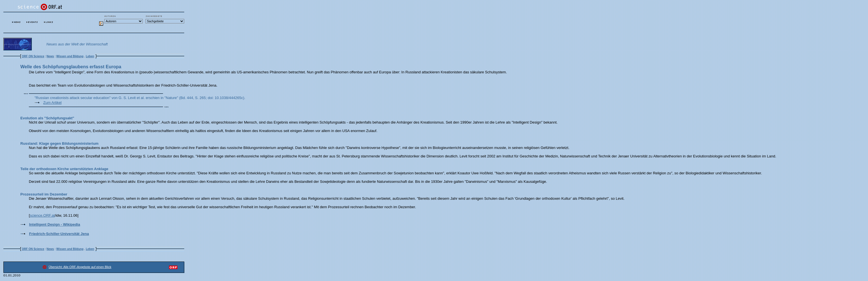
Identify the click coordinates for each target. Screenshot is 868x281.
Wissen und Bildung (70, 56)
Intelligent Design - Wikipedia (55, 224)
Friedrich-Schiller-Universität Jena (59, 234)
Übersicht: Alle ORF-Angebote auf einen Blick (80, 267)
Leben (90, 56)
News (50, 56)
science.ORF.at (42, 215)
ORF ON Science (33, 56)
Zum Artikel (52, 103)
